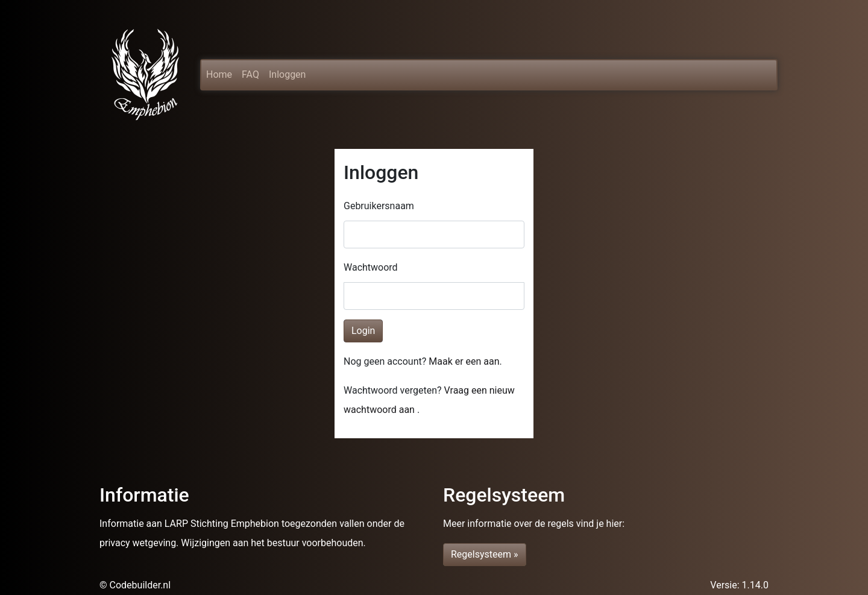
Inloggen (288, 74)
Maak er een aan (464, 361)
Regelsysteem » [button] (485, 554)
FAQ (250, 74)
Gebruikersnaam (379, 206)
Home (219, 72)
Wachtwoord (371, 267)
